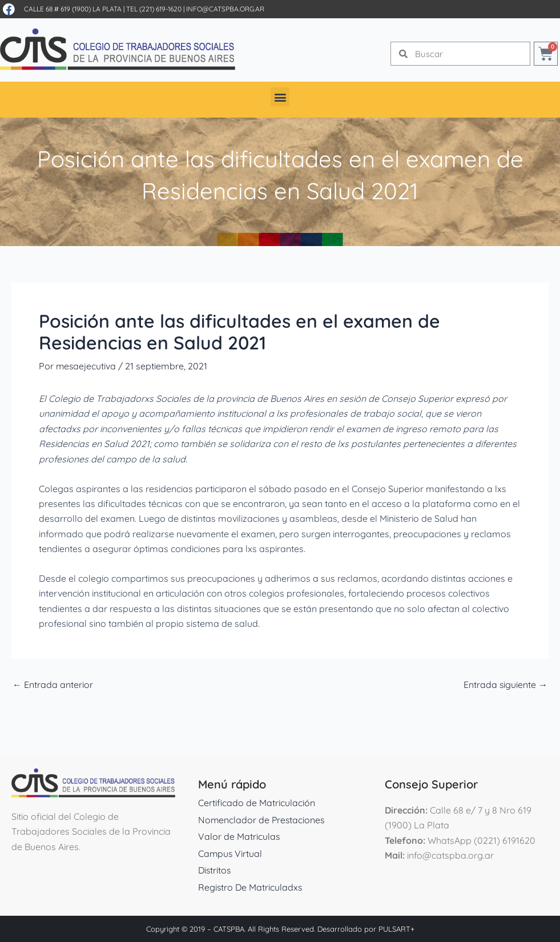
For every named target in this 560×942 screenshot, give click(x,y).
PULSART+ (396, 929)
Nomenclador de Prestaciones (262, 820)
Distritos (215, 870)
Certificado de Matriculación (257, 803)
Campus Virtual (231, 854)
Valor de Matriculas (239, 836)
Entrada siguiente (505, 685)
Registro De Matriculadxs (251, 887)
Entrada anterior (53, 685)
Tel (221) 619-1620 (154, 9)
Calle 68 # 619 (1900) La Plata (73, 9)
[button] (280, 97)
